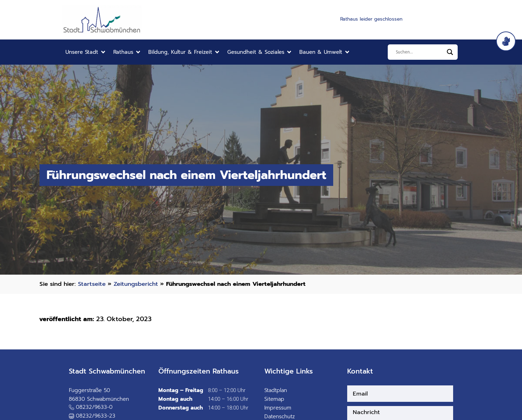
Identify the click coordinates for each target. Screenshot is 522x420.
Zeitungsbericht (136, 284)
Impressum (278, 408)
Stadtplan (276, 390)
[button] (86, 52)
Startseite (92, 284)
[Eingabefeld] (420, 52)
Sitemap (274, 399)
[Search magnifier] (450, 52)
